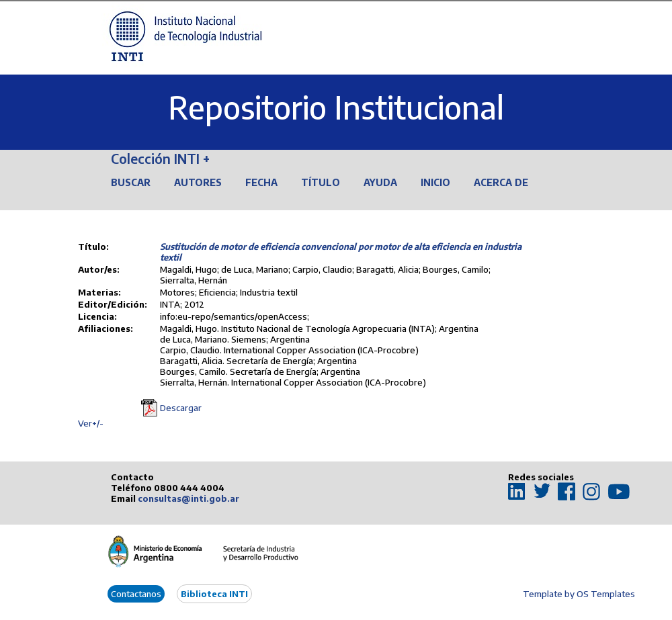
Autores (198, 182)
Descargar (181, 408)
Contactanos (136, 594)
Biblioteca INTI (214, 594)
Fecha (261, 182)
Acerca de (501, 182)
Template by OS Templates (579, 594)
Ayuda (380, 182)
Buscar (131, 182)
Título (321, 182)
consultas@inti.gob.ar (188, 498)
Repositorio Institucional (336, 107)
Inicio (435, 182)
